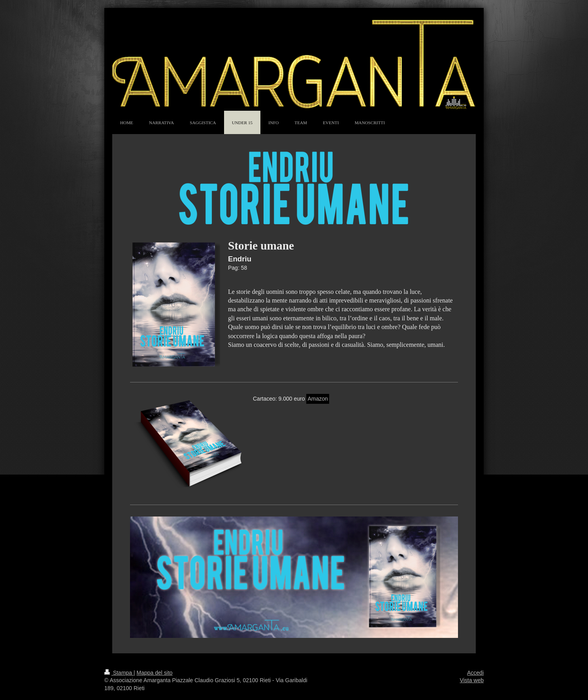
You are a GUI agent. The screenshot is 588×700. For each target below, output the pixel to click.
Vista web (472, 680)
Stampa (119, 673)
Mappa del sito (155, 673)
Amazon (318, 399)
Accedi (475, 673)
